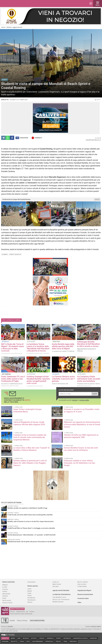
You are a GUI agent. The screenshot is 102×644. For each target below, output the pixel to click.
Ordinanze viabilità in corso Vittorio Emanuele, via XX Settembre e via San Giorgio (79, 463)
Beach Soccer (57, 584)
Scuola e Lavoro (7, 603)
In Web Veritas (82, 586)
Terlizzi (58, 641)
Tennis (29, 595)
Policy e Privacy (22, 621)
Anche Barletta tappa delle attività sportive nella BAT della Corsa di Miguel (63, 346)
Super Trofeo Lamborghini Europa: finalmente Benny (28, 410)
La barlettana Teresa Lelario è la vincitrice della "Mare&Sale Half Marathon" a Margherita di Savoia (38, 347)
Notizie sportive (33, 586)
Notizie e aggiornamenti (14, 27)
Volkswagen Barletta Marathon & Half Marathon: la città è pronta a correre (89, 344)
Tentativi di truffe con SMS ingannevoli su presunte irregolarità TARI (81, 436)
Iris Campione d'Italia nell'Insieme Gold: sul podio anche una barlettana (89, 379)
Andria (13, 638)
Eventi (4, 598)
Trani (65, 641)
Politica (5, 591)
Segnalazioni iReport (84, 590)
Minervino (94, 638)
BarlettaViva (13, 4)
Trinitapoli (73, 641)
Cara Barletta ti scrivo (59, 597)
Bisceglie (26, 638)
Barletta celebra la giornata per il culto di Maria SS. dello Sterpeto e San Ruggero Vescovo (30, 463)
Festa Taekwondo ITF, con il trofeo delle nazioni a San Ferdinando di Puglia (13, 379)
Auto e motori (82, 584)
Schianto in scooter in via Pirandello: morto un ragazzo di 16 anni (82, 410)
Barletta (5, 638)
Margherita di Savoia (80, 638)
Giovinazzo (67, 638)
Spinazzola (49, 641)
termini (75, 400)
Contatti (12, 621)
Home (3, 27)
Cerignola (50, 638)
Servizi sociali (7, 600)
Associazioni (31, 582)
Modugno (5, 641)
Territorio (5, 596)
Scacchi (30, 602)
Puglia (22, 641)
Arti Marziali (31, 598)
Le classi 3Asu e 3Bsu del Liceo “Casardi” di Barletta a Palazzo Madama (31, 449)
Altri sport (56, 586)
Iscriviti (95, 394)
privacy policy (85, 400)
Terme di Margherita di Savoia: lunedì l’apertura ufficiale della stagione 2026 (29, 423)
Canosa (42, 638)
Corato (58, 638)
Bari (19, 638)
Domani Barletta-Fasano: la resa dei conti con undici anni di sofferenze (81, 449)
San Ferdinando (38, 641)
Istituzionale (6, 594)
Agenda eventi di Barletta (61, 590)
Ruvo (28, 641)
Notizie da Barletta (8, 582)
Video (79, 602)
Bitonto (34, 638)
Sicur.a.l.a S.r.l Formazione (61, 599)
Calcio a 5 (56, 582)
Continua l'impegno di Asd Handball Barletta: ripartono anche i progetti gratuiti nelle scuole (38, 380)
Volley (29, 593)
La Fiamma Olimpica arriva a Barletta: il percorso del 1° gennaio (64, 379)
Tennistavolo (31, 600)
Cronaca (5, 589)
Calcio (29, 589)
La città (5, 587)
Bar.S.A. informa (83, 582)
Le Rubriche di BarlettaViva (61, 594)
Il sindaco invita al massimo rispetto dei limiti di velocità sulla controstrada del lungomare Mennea (30, 437)
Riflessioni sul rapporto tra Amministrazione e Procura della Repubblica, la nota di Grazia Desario (82, 424)
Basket (30, 591)
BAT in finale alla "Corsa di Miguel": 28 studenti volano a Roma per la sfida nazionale (13, 347)
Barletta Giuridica (58, 602)
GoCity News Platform (37, 621)
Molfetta (14, 641)
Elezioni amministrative (85, 594)
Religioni (5, 585)
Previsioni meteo (83, 598)
